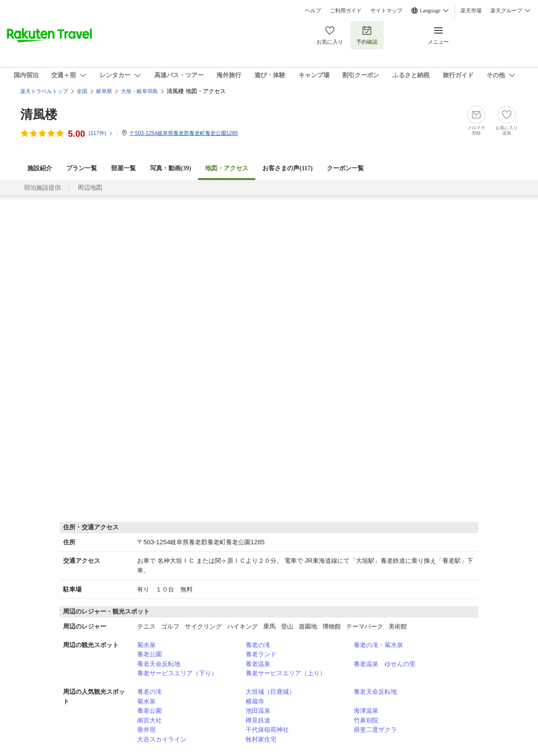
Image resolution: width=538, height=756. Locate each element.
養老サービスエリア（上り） (286, 673)
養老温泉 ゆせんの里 (385, 664)
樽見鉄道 (258, 720)
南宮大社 (149, 720)
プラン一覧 (82, 168)
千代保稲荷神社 (267, 730)
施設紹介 (40, 168)
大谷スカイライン (162, 739)
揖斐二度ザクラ (375, 730)
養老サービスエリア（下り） (177, 673)
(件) (101, 133)
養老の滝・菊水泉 (378, 645)
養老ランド (261, 654)
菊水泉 (146, 645)
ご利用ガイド (346, 11)
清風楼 (39, 114)
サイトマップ (386, 11)
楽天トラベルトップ (44, 91)
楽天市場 (471, 11)
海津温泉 (366, 711)
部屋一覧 (123, 168)
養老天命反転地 (159, 664)
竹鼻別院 (366, 720)
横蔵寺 (255, 701)
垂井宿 (146, 730)
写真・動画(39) (170, 168)
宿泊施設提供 (42, 188)
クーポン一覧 (345, 168)
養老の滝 (258, 645)
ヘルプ (313, 11)
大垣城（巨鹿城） (270, 692)
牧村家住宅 (261, 739)
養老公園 (149, 654)
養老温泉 (258, 664)
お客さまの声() (288, 168)
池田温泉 (258, 711)
